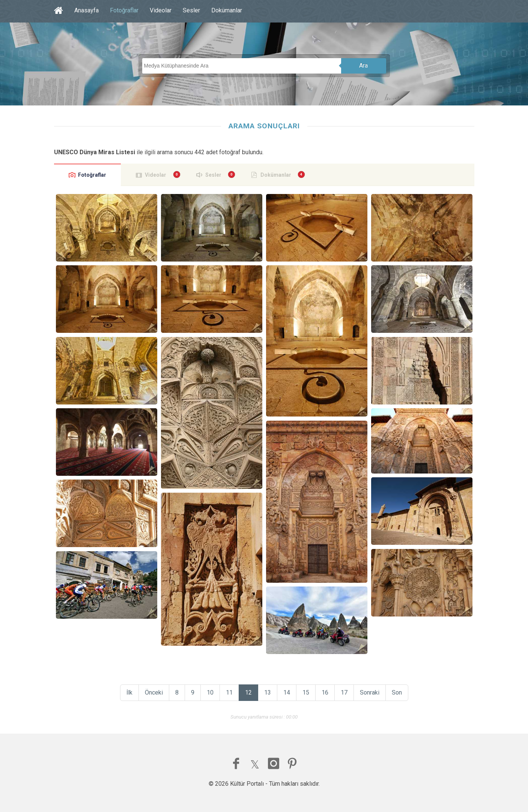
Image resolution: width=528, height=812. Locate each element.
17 (344, 692)
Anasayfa (86, 10)
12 (248, 692)
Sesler (191, 10)
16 (325, 692)
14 (287, 692)
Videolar (161, 10)
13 (268, 692)
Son (397, 692)
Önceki (154, 692)
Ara (363, 65)
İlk (129, 692)
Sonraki (370, 692)
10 (210, 692)
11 (229, 692)
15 (306, 692)
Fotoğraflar (124, 10)
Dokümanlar (227, 10)
